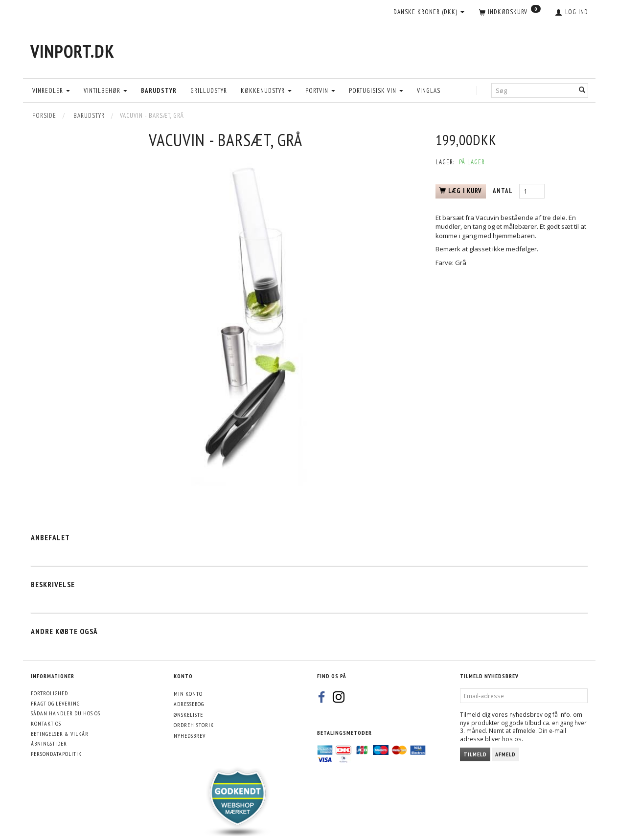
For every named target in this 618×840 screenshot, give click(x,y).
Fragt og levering (55, 703)
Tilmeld (475, 754)
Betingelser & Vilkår (60, 734)
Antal (504, 191)
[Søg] (582, 90)
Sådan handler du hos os (66, 713)
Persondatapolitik (56, 754)
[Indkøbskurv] (510, 13)
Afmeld (505, 754)
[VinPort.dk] (72, 51)
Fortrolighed (49, 693)
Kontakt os (46, 723)
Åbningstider (49, 743)
